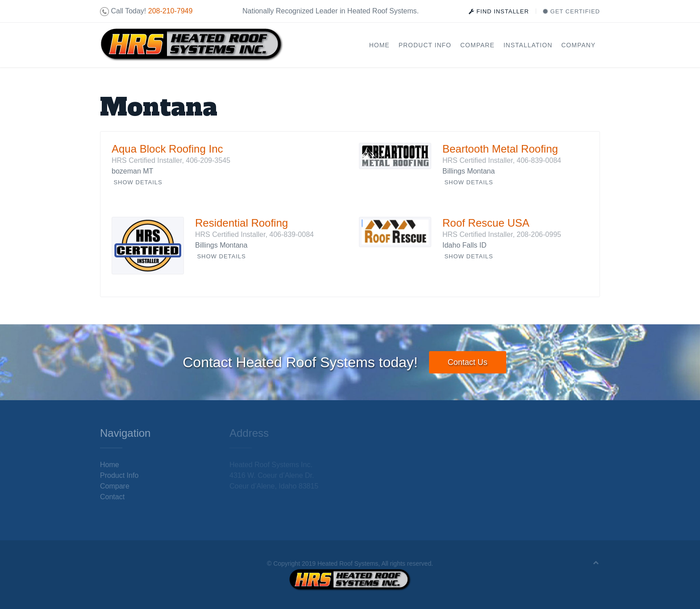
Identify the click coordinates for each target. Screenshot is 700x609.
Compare (477, 45)
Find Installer (499, 11)
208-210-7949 (171, 11)
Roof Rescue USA (486, 223)
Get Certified (571, 11)
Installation (528, 45)
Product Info (425, 45)
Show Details (138, 182)
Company (578, 45)
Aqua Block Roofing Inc (167, 149)
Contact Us (468, 362)
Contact (112, 497)
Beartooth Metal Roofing (500, 149)
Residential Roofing (242, 223)
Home (379, 45)
